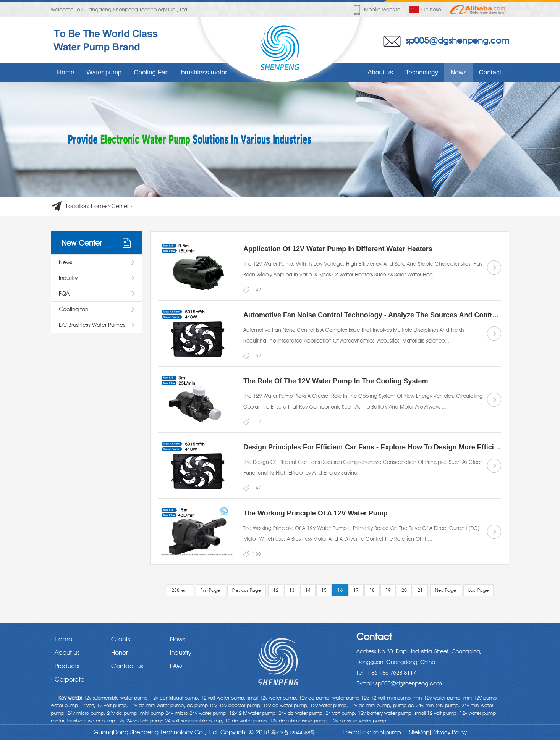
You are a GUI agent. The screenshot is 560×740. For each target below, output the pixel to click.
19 (388, 590)
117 (257, 422)
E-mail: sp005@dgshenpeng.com (399, 683)
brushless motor (204, 72)
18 (372, 590)
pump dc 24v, (409, 705)
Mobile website (376, 10)
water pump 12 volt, (73, 705)
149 (257, 290)
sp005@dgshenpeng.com (457, 40)
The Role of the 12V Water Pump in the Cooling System (336, 381)
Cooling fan (74, 309)
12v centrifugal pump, (175, 698)
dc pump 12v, (202, 705)
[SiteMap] (419, 732)
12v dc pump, (315, 698)
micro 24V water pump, (202, 713)
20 (404, 590)
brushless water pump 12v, (96, 721)
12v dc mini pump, (371, 705)
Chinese (425, 10)
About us (380, 72)
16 (340, 590)
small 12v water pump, (272, 698)
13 (292, 590)
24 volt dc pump (145, 721)
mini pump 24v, (157, 713)
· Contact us (125, 666)
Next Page (446, 590)
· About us (65, 653)
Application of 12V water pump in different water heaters (338, 249)
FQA (64, 294)
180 (257, 554)
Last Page (478, 590)
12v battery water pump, (385, 713)
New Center (82, 243)
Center (120, 206)
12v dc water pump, (286, 705)
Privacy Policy (449, 732)
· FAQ (174, 666)
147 (257, 488)
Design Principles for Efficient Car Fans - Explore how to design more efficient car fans (389, 447)
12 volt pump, (112, 705)
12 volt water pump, (223, 698)
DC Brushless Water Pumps (92, 325)
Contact (490, 72)
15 (324, 590)
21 (420, 590)
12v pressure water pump (358, 721)
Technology (422, 72)
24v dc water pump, (301, 713)
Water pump (104, 72)
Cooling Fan (151, 72)
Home (66, 72)
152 (257, 356)
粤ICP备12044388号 (293, 732)
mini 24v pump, (443, 705)
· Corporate (68, 679)
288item (180, 590)
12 (276, 590)
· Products (65, 666)
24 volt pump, (341, 713)
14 (308, 590)
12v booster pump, (240, 705)
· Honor (117, 653)
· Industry (179, 653)
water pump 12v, (351, 698)
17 (356, 590)
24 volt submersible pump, (194, 721)
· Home (62, 639)
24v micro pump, (86, 713)
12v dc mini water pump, (157, 705)
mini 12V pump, (481, 698)
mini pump (387, 732)
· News (176, 639)
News (459, 72)
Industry (68, 278)
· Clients (119, 639)
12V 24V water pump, (253, 713)
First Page (210, 590)
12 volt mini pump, (392, 698)
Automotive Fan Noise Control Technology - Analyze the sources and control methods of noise (401, 315)
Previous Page (247, 590)
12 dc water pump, (247, 721)
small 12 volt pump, (436, 713)
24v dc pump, (123, 713)
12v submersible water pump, (116, 698)
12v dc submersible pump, (299, 721)
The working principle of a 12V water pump (316, 513)
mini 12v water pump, (438, 698)
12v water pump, (329, 705)
